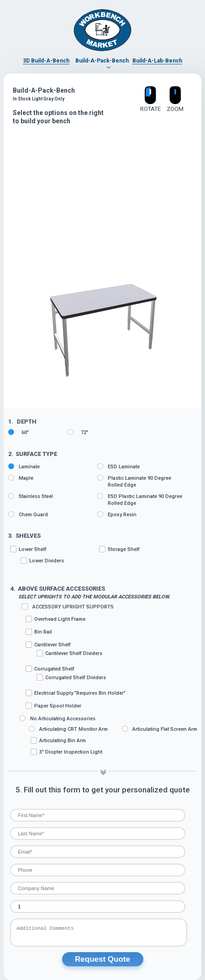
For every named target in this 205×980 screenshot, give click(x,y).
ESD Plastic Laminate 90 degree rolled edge (140, 500)
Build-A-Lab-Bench (157, 61)
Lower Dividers (42, 561)
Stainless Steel (31, 496)
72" (78, 432)
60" (18, 432)
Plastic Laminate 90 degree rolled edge (134, 481)
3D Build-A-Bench (46, 61)
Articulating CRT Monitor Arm (68, 729)
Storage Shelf (119, 549)
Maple (21, 478)
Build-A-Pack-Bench (102, 61)
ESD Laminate (118, 466)
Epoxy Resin (117, 514)
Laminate (24, 466)
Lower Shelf (54, 555)
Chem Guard (28, 514)
